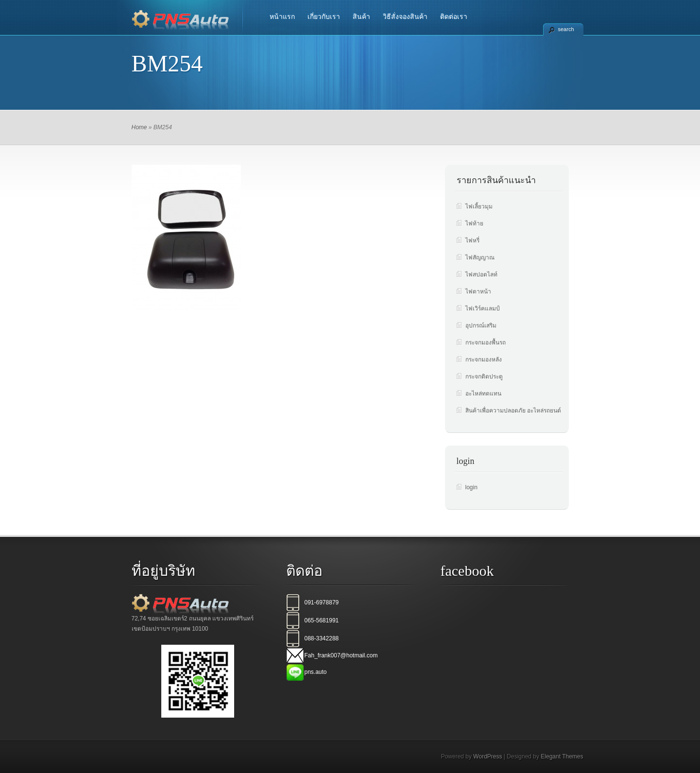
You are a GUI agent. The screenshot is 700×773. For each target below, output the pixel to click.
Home (139, 127)
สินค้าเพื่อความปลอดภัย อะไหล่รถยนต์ (513, 411)
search (566, 29)
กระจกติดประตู (484, 377)
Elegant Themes (562, 756)
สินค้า (361, 17)
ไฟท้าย (474, 223)
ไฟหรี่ (472, 240)
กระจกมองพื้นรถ (486, 343)
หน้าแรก (282, 17)
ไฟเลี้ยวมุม (479, 206)
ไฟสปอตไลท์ (481, 275)
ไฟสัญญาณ (480, 258)
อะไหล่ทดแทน (483, 394)
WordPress (487, 756)
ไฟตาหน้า (478, 292)
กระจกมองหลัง (484, 360)
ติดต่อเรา (454, 17)
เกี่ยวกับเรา (324, 17)
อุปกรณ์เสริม (481, 326)
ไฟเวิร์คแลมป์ (483, 309)
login (471, 487)
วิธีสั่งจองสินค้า (405, 17)
